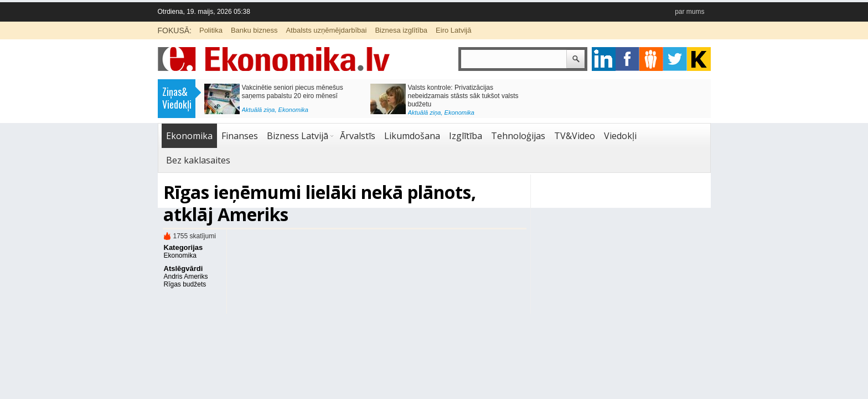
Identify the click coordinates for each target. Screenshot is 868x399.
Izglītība (466, 136)
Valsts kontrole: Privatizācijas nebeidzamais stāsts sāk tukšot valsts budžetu (463, 96)
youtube (699, 59)
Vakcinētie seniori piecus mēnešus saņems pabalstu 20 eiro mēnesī (293, 92)
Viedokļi (620, 136)
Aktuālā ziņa (259, 110)
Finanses (240, 136)
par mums (689, 12)
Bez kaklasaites (198, 160)
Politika (211, 30)
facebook (627, 59)
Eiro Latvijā (453, 30)
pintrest (651, 59)
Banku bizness (254, 30)
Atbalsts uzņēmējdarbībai (326, 30)
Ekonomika (293, 110)
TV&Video (575, 136)
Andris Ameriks (186, 277)
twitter (675, 59)
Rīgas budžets (185, 284)
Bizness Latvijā (298, 136)
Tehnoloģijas (518, 136)
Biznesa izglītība (401, 30)
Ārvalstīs (358, 136)
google (604, 59)
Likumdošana (412, 136)
